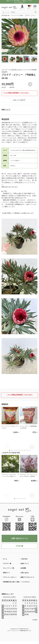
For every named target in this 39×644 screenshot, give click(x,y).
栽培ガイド (6, 573)
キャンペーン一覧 (9, 568)
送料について (6, 110)
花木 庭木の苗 (5, 16)
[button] (32, 447)
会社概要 (23, 568)
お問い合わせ (25, 573)
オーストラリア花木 (17, 16)
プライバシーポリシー (10, 577)
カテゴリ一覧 (7, 563)
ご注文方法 (24, 559)
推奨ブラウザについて (27, 577)
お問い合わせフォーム (20, 538)
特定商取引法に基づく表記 (11, 582)
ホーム (5, 559)
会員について (25, 563)
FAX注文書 (19, 546)
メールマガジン (25, 582)
